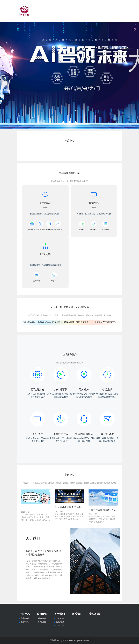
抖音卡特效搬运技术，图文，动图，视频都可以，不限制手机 (103, 510)
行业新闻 (42, 622)
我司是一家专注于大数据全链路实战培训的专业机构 (43, 553)
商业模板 (25, 622)
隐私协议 (60, 622)
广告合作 (60, 626)
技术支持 (60, 618)
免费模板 (25, 618)
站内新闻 (42, 618)
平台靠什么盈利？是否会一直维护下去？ (70, 507)
